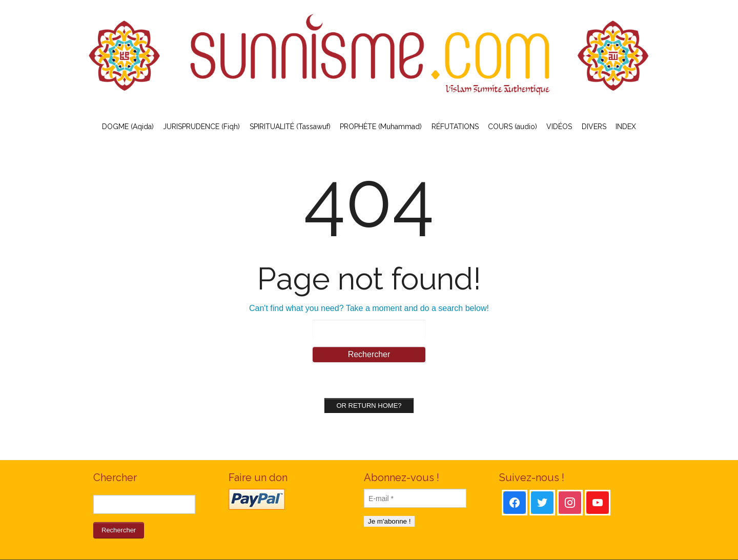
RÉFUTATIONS (455, 127)
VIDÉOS (559, 127)
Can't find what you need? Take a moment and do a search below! (369, 308)
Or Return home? (369, 406)
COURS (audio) (512, 127)
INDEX (626, 127)
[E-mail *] (415, 498)
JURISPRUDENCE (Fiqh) (201, 127)
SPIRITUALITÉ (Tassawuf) (290, 127)
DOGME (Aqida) (128, 127)
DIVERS (594, 127)
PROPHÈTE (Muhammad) (381, 127)
